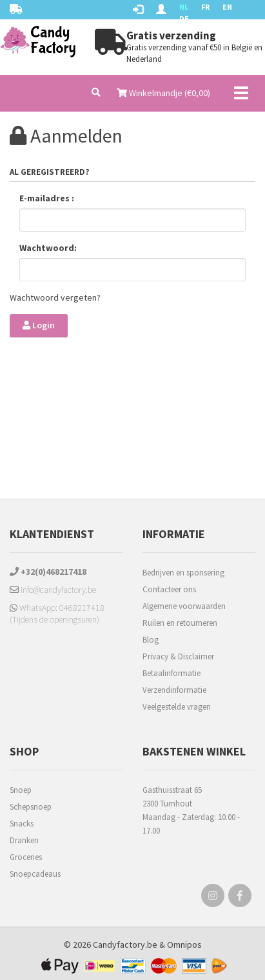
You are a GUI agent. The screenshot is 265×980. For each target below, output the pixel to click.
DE (184, 18)
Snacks (22, 824)
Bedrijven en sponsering (183, 573)
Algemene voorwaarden (184, 606)
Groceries (26, 857)
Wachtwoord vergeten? (55, 297)
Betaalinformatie (172, 673)
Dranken (24, 840)
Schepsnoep (31, 807)
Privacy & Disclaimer (178, 656)
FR (205, 7)
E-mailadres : (47, 198)
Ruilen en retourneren (180, 623)
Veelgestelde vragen (177, 707)
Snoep (21, 790)
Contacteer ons (169, 589)
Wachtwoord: (48, 248)
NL (184, 7)
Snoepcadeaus (35, 874)
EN (227, 7)
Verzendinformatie (174, 690)
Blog (151, 640)
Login (39, 325)
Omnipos (184, 945)
